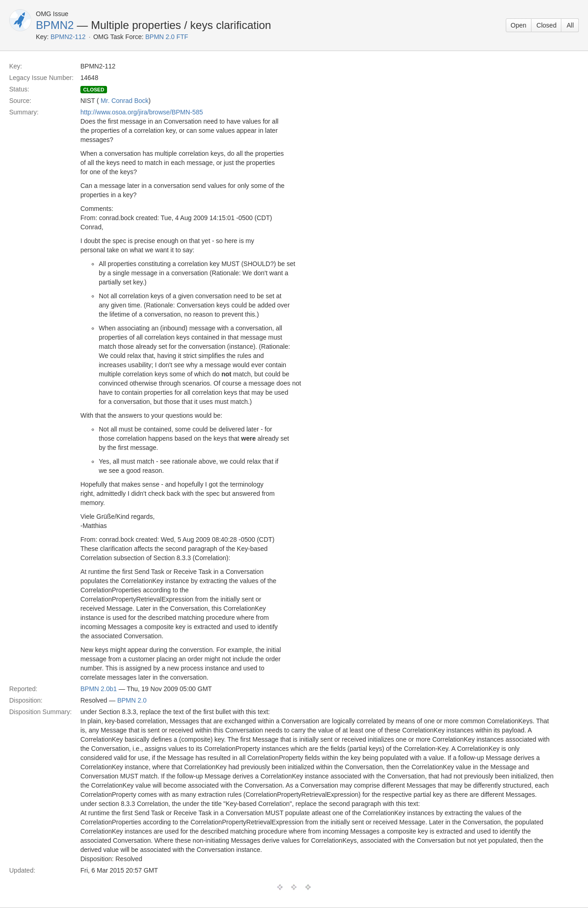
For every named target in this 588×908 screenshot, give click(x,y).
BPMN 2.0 (132, 700)
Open (519, 25)
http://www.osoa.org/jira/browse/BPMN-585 (142, 112)
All (570, 25)
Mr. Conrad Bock (124, 101)
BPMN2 (55, 25)
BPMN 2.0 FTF (167, 37)
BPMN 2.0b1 (99, 689)
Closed (547, 25)
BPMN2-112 (68, 37)
